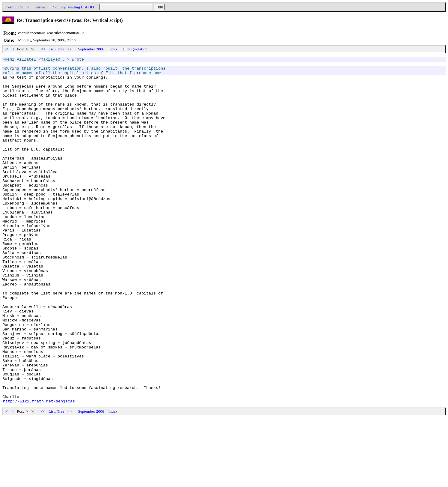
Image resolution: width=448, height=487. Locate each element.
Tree (61, 49)
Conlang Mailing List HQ (73, 7)
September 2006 (91, 49)
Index (113, 49)
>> (70, 49)
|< (6, 49)
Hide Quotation (135, 49)
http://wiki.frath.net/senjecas (39, 470)
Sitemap (41, 7)
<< (43, 49)
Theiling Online (17, 7)
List (52, 49)
